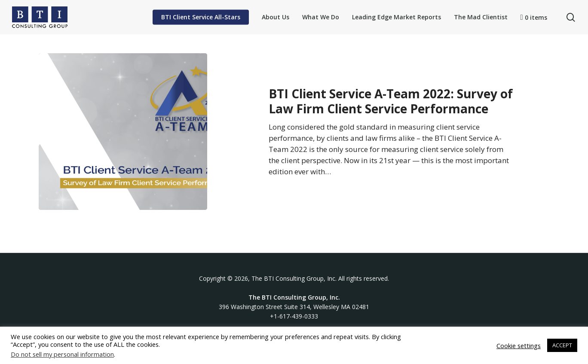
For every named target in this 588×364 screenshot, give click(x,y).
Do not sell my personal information (62, 354)
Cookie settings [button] (519, 346)
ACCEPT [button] (562, 345)
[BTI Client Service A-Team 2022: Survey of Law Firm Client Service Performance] (123, 132)
